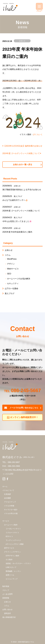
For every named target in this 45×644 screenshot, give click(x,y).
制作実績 (6, 586)
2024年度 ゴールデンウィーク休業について (22, 153)
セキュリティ (13, 283)
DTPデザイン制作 (12, 556)
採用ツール (10, 575)
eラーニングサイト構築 (15, 544)
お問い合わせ (7, 609)
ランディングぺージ (13, 540)
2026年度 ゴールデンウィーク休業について (21, 211)
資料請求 (7, 613)
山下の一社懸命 (12, 289)
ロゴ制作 (9, 560)
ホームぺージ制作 (11, 525)
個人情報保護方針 (9, 617)
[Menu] (39, 6)
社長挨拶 (7, 494)
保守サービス (9, 548)
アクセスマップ (10, 502)
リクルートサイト (12, 533)
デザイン (11, 264)
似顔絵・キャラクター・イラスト (18, 563)
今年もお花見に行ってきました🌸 (17, 221)
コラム (8, 255)
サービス (6, 521)
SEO (9, 274)
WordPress (12, 259)
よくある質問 (7, 594)
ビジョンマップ (12, 579)
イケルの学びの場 (11, 513)
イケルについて (8, 490)
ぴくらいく (38, 134)
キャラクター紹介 (11, 510)
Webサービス (13, 269)
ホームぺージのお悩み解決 (19, 279)
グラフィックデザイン (12, 552)
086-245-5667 (26, 391)
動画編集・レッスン (13, 571)
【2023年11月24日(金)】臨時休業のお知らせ (22, 146)
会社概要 (7, 498)
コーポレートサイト (13, 529)
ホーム (5, 486)
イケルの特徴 (9, 506)
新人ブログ (18, 196)
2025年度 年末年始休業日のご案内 (17, 232)
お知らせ (22, 41)
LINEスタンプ (11, 567)
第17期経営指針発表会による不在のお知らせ (22, 190)
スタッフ (6, 590)
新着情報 (6, 598)
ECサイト (9, 536)
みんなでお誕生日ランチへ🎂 (15, 200)
